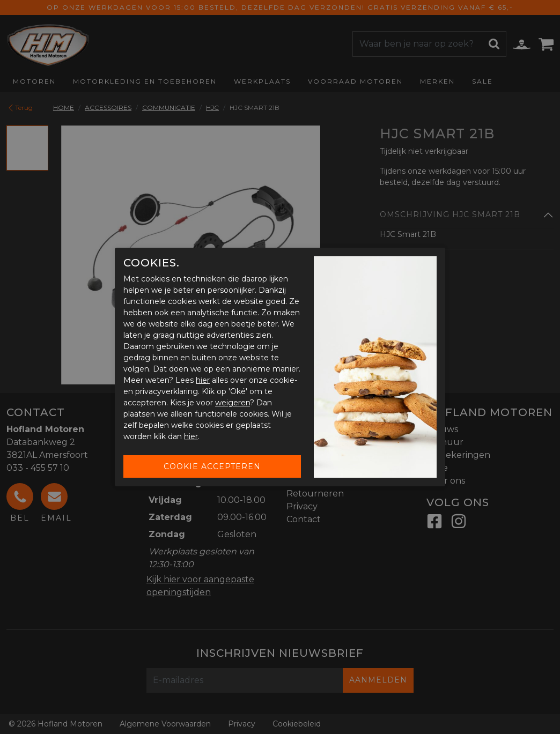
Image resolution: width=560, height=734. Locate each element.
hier (203, 380)
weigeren (233, 403)
